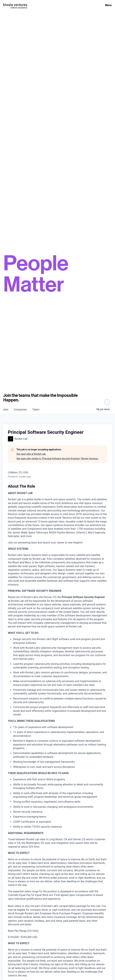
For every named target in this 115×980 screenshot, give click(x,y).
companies (20, 410)
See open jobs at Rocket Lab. (31, 454)
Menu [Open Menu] (108, 5)
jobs (6, 410)
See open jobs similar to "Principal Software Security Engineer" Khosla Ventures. (57, 459)
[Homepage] (15, 5)
